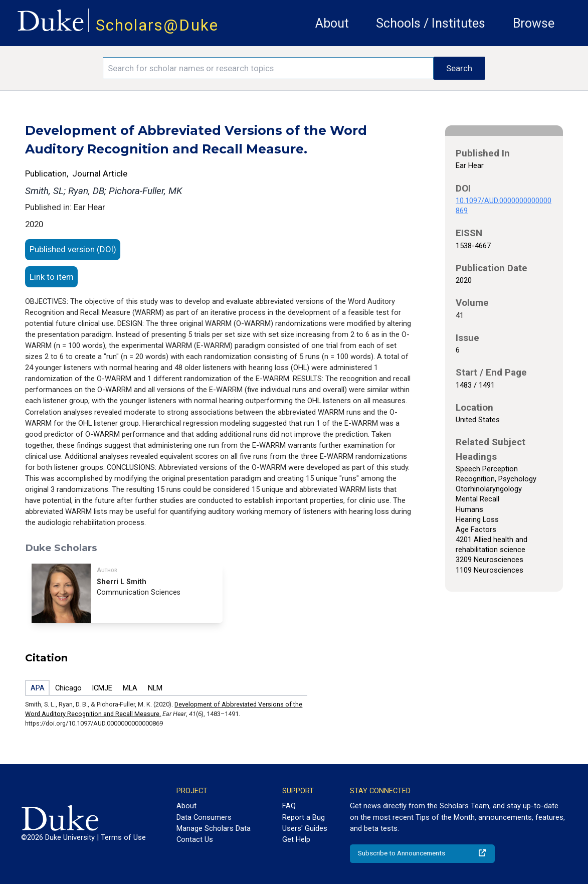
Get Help (296, 839)
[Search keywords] (268, 68)
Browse (534, 23)
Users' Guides (305, 828)
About (332, 23)
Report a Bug (304, 817)
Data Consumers (204, 817)
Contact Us (195, 839)
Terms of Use (123, 837)
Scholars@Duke (157, 25)
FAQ (289, 806)
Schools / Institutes (431, 23)
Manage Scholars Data (214, 828)
